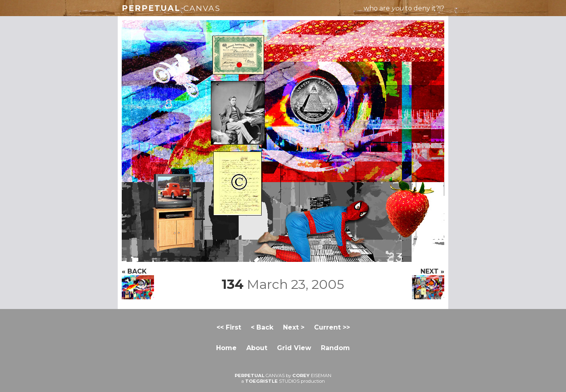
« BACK (138, 283)
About (257, 348)
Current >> (332, 327)
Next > (294, 327)
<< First (229, 327)
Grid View (294, 348)
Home (226, 348)
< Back (262, 327)
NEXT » (428, 283)
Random (335, 348)
